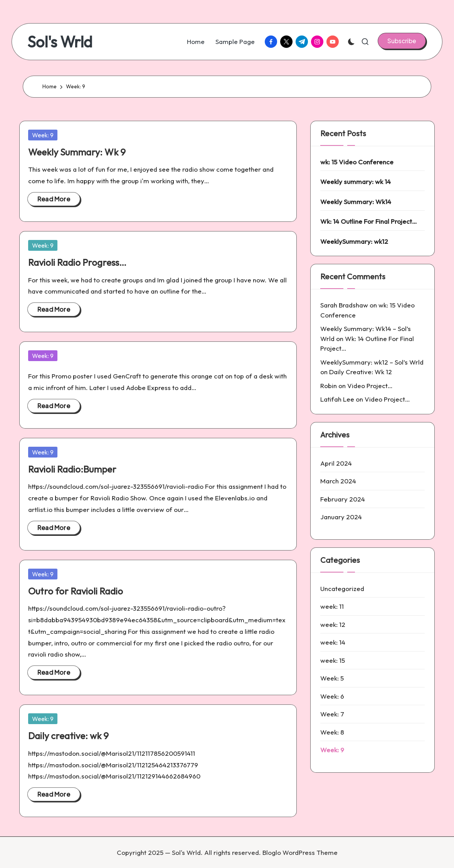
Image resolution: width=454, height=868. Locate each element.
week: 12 (333, 624)
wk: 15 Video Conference (357, 162)
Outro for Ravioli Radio (76, 591)
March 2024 (338, 481)
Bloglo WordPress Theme (300, 852)
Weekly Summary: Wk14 (356, 202)
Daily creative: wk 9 (68, 736)
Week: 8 (332, 732)
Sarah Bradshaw (344, 305)
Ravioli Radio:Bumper (72, 469)
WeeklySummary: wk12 (354, 241)
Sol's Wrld (60, 42)
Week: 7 (332, 714)
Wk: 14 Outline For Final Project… (369, 221)
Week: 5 (332, 678)
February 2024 (343, 499)
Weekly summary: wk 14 (356, 182)
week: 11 (332, 606)
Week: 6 (332, 696)
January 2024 (341, 517)
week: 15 (333, 660)
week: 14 (333, 642)
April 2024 (336, 463)
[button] (402, 41)
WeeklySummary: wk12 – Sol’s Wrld (372, 362)
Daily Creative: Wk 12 (361, 372)
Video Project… (370, 386)
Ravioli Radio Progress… (77, 262)
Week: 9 (43, 135)
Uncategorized (342, 589)
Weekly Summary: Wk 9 (77, 152)
